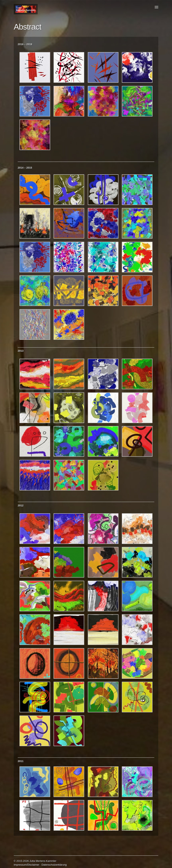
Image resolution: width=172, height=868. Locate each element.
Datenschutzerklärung (54, 865)
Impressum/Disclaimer (27, 865)
